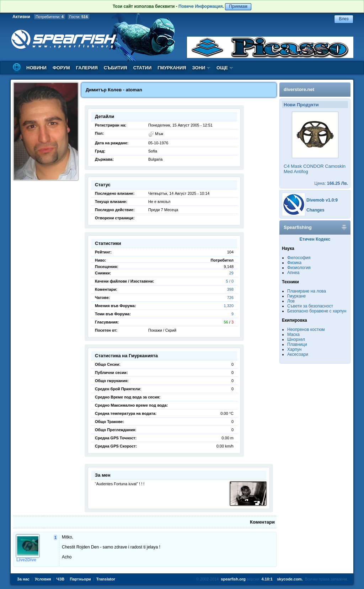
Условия (43, 579)
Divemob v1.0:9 (322, 200)
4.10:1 (267, 579)
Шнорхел (296, 339)
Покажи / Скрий (162, 330)
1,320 (229, 306)
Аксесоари (298, 354)
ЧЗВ (61, 579)
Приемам (238, 6)
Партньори (80, 579)
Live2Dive (26, 560)
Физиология (299, 268)
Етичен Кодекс (315, 239)
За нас (23, 579)
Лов (291, 301)
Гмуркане (296, 296)
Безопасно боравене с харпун (317, 311)
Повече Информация (200, 6)
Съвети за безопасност (310, 306)
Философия (299, 258)
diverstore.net (299, 89)
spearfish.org (233, 579)
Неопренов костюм (306, 330)
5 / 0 (230, 281)
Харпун (294, 349)
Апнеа (293, 273)
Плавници (297, 344)
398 (230, 289)
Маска (293, 334)
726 (230, 298)
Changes (315, 210)
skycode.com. (290, 579)
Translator (106, 579)
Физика (294, 263)
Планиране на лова (307, 291)
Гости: (79, 17)
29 (231, 273)
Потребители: (50, 17)
